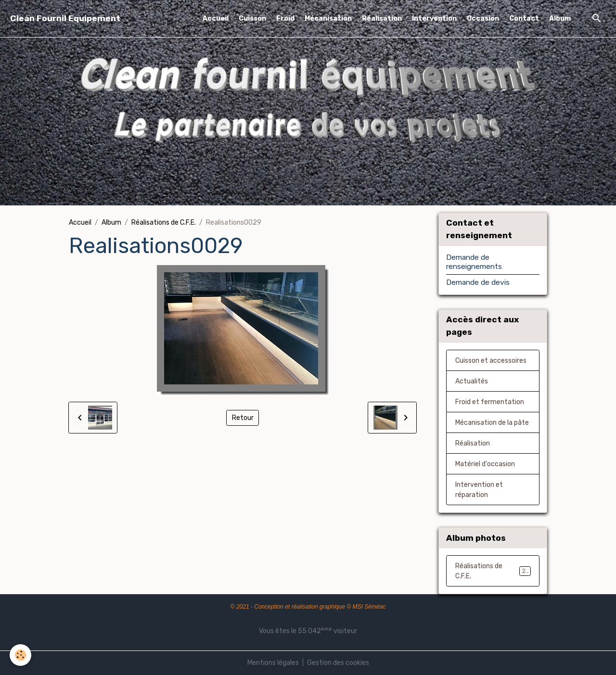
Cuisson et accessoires (491, 361)
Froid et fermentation (490, 402)
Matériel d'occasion (485, 464)
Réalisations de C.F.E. (164, 223)
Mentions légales (273, 663)
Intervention (434, 19)
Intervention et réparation (479, 490)
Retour (243, 418)
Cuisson (252, 19)
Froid (285, 19)
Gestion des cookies (338, 663)
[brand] (65, 19)
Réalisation (382, 19)
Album (560, 19)
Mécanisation (328, 19)
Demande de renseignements (474, 262)
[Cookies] (20, 655)
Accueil (216, 19)
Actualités (472, 381)
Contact (524, 19)
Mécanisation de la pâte (492, 423)
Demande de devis (478, 282)
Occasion (483, 19)
